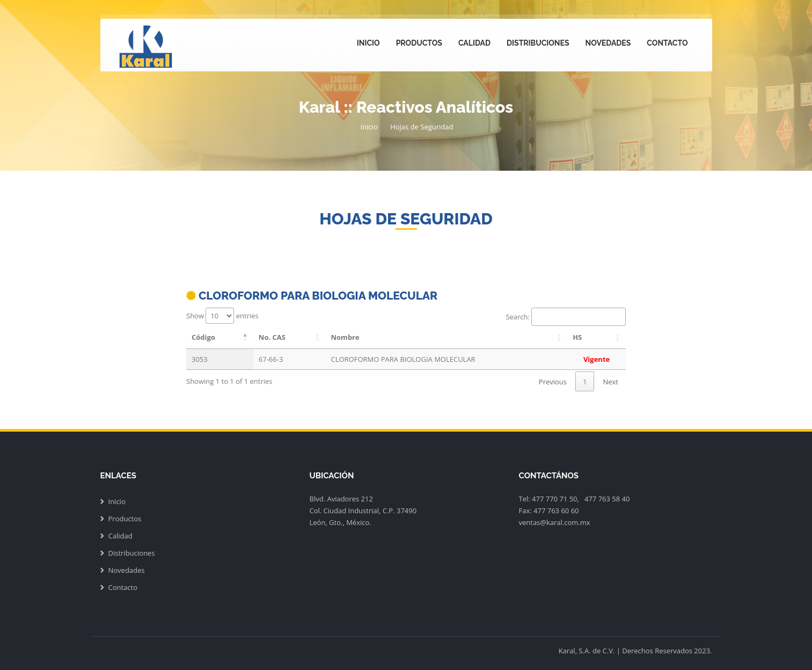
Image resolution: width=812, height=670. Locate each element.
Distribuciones (538, 43)
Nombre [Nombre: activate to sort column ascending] (345, 337)
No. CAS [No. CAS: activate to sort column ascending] (272, 337)
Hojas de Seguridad (422, 127)
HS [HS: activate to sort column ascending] (577, 337)
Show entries (222, 316)
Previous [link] (553, 382)
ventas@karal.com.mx (555, 522)
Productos (419, 43)
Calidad (474, 43)
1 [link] (585, 382)
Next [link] (610, 382)
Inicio (368, 43)
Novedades (608, 43)
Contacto (667, 43)
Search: (566, 317)
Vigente (597, 359)
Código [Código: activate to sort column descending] (203, 337)
